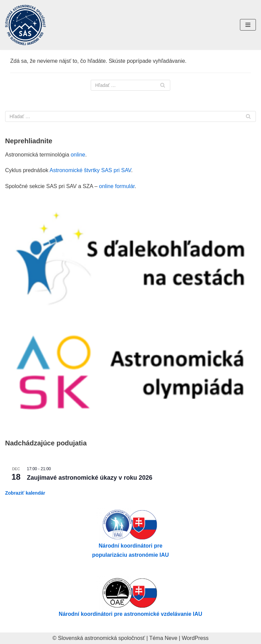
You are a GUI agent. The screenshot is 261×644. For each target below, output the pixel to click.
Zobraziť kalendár (25, 493)
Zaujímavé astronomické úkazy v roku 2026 (90, 478)
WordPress (195, 638)
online (78, 155)
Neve (171, 638)
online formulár (117, 186)
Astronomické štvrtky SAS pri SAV (90, 170)
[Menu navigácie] (248, 25)
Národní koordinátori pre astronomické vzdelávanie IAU (130, 614)
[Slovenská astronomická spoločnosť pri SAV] (25, 25)
